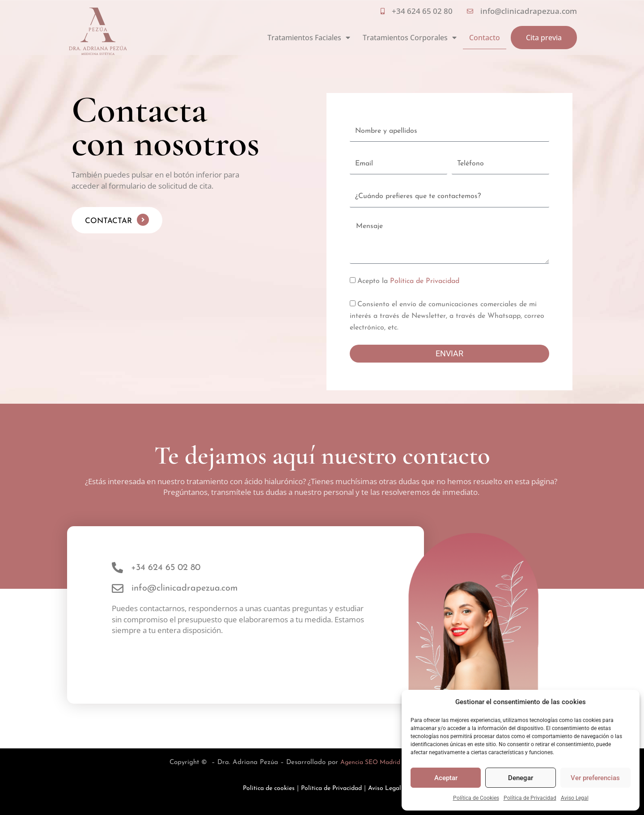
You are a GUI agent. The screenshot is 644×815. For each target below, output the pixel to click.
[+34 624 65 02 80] (117, 568)
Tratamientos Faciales (309, 38)
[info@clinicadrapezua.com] (118, 588)
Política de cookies (265, 788)
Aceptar (446, 778)
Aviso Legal (575, 798)
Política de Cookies (476, 798)
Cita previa (544, 38)
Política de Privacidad (530, 798)
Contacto (485, 38)
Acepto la (408, 281)
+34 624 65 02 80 (166, 568)
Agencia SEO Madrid (370, 762)
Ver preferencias (595, 778)
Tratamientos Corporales (410, 38)
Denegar (521, 778)
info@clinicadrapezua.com (185, 588)
